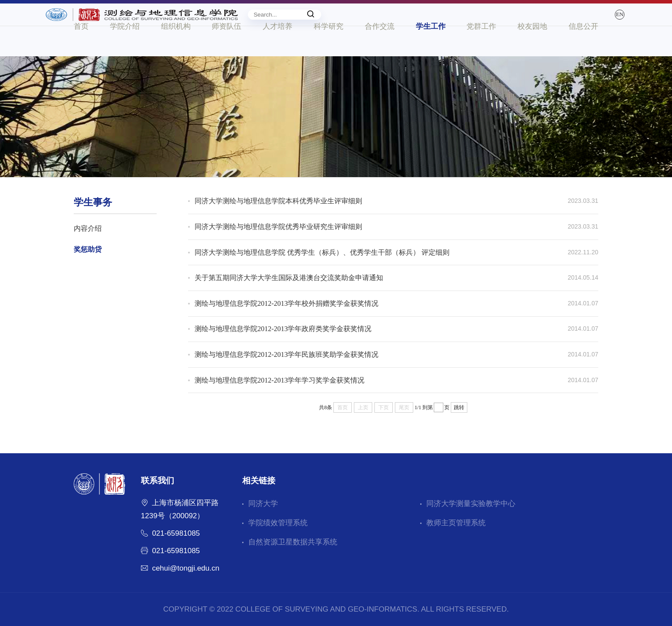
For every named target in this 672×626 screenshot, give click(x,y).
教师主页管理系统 (456, 523)
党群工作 (481, 56)
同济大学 (263, 504)
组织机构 (176, 56)
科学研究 (329, 56)
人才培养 (278, 56)
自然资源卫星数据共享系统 (293, 542)
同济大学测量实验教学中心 (471, 504)
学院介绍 (125, 56)
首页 (81, 56)
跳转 (459, 407)
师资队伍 (226, 56)
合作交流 (380, 56)
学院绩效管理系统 (278, 523)
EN (589, 23)
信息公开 (583, 56)
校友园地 (532, 56)
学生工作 (431, 56)
